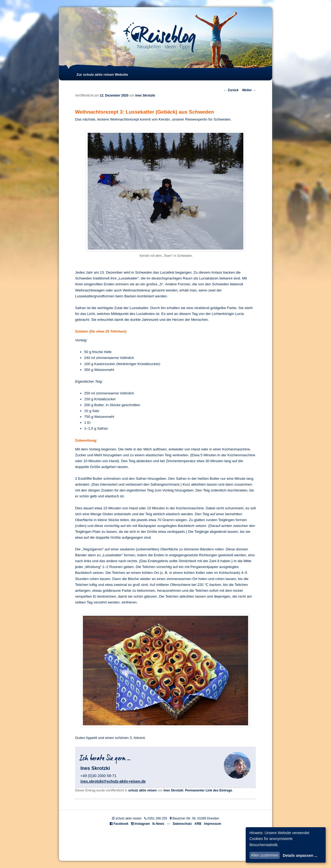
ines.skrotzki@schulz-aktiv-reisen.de (113, 781)
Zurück (231, 90)
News (160, 824)
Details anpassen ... (300, 855)
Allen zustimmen (265, 855)
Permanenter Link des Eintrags (209, 790)
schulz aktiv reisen (142, 790)
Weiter (249, 90)
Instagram (142, 824)
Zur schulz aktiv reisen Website (102, 75)
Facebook (121, 824)
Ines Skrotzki (145, 95)
